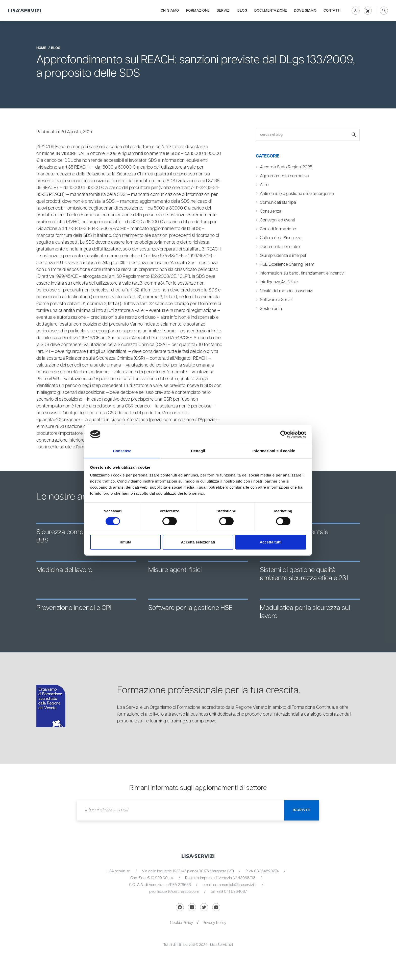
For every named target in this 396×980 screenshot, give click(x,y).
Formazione (198, 11)
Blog (242, 11)
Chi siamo (170, 11)
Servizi (224, 11)
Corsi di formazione (278, 229)
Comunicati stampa (278, 202)
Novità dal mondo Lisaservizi (286, 291)
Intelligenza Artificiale (279, 282)
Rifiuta (125, 542)
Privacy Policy (215, 923)
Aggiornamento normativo (284, 176)
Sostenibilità (271, 309)
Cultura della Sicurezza (281, 238)
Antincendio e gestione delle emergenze (297, 194)
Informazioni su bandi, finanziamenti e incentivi (302, 273)
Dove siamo (305, 11)
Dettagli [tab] (198, 451)
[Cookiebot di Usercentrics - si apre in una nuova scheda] (284, 434)
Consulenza (271, 211)
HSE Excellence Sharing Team (287, 264)
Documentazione (271, 11)
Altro (264, 185)
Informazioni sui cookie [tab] (274, 451)
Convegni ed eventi (277, 220)
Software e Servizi (277, 300)
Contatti (332, 11)
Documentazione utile (280, 247)
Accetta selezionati (198, 542)
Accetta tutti (271, 542)
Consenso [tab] (122, 451)
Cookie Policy (181, 923)
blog (56, 48)
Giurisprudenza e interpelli (284, 256)
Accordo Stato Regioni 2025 (286, 167)
